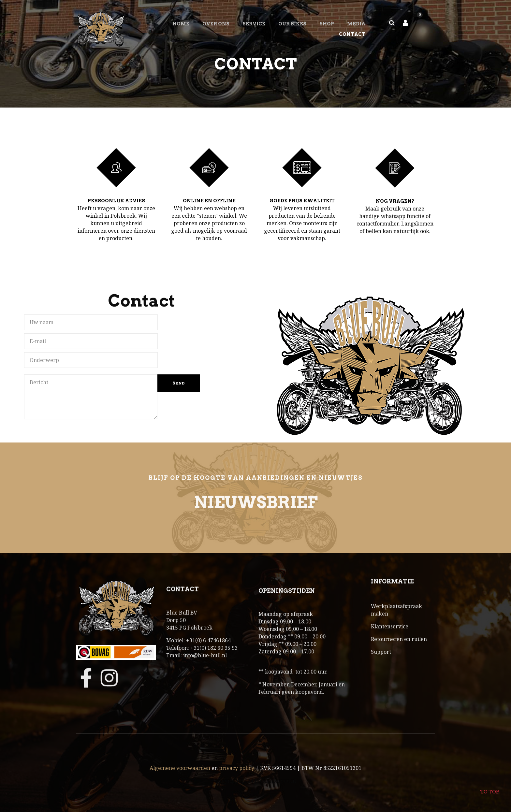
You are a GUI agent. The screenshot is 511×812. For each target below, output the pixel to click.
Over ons (216, 24)
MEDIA (356, 24)
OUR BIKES (292, 24)
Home (181, 24)
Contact (352, 34)
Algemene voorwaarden (180, 783)
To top (489, 788)
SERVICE (254, 24)
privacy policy (237, 783)
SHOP (327, 24)
